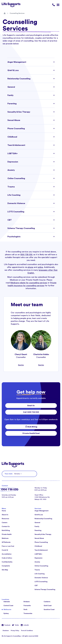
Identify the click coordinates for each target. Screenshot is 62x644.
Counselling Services (17, 13)
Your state (9, 474)
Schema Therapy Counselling (45, 590)
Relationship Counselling (43, 519)
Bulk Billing (31, 427)
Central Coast (8, 606)
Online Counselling (41, 566)
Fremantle (27, 606)
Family (37, 527)
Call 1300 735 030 (31, 412)
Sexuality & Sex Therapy (43, 534)
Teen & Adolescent (41, 550)
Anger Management (42, 511)
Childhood (38, 546)
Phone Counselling (41, 542)
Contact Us (6, 527)
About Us (5, 515)
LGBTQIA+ (38, 554)
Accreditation (7, 554)
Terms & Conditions (27, 631)
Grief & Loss (39, 515)
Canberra (47, 602)
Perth (25, 610)
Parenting (38, 530)
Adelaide (7, 602)
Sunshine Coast (49, 610)
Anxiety (37, 562)
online (40, 267)
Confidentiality (7, 562)
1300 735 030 (26, 255)
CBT (36, 586)
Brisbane (27, 602)
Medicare (5, 538)
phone (31, 267)
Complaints (6, 566)
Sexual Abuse (39, 538)
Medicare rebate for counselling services (29, 283)
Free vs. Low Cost (8, 546)
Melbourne (7, 610)
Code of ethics (7, 558)
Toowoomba (28, 613)
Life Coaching (40, 574)
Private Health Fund (31, 433)
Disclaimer (6, 631)
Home (4, 511)
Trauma (37, 570)
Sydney (6, 613)
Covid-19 (5, 550)
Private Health (7, 534)
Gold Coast (48, 606)
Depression (38, 558)
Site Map (5, 570)
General (37, 523)
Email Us (31, 406)
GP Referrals (6, 542)
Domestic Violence (41, 578)
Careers (5, 523)
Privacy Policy (15, 631)
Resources (5, 519)
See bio (21, 365)
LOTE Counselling (41, 582)
